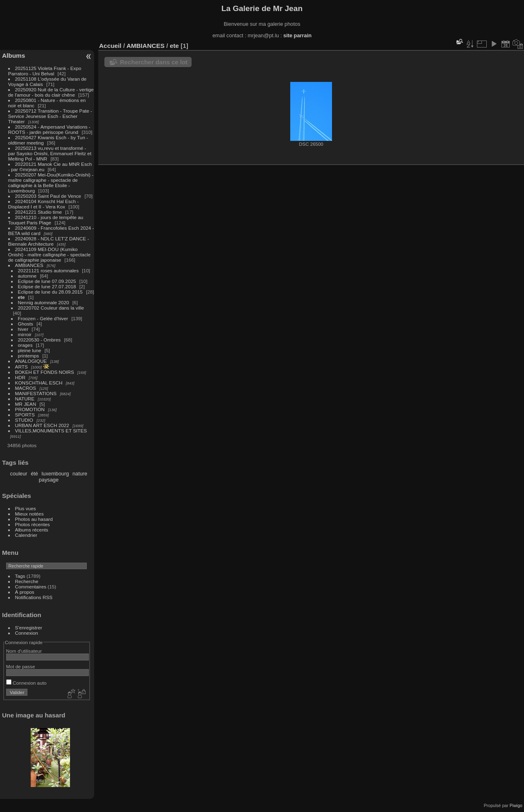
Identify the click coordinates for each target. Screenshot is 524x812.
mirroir (25, 334)
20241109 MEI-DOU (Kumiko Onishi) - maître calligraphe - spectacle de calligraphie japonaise (49, 254)
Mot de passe (21, 666)
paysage (49, 480)
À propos (25, 592)
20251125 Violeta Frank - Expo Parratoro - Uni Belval (45, 71)
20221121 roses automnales (48, 270)
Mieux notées (29, 514)
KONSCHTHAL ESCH (39, 383)
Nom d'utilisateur (24, 651)
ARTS (21, 367)
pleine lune (30, 350)
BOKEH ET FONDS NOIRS (45, 372)
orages (25, 345)
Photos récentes (33, 524)
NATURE (25, 399)
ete (21, 297)
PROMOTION (30, 409)
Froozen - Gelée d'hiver (43, 318)
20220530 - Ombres (40, 340)
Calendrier (26, 535)
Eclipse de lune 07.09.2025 (47, 281)
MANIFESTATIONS (36, 393)
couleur (19, 474)
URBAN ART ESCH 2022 (42, 425)
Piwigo (516, 805)
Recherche (27, 581)
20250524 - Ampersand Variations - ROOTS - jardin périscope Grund (49, 129)
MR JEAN (26, 404)
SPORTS (25, 415)
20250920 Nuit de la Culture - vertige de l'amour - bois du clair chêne (51, 92)
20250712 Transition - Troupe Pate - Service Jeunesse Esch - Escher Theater (50, 116)
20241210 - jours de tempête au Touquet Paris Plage (46, 220)
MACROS (26, 388)
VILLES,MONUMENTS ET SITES (51, 431)
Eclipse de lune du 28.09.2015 (50, 292)
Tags (20, 576)
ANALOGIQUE (31, 361)
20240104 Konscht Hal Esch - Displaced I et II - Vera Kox (43, 204)
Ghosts (26, 324)
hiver (23, 329)
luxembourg (55, 474)
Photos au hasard (34, 519)
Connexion (27, 633)
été (34, 474)
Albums (14, 55)
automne (27, 276)
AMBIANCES (29, 265)
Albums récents (32, 530)
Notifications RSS (34, 597)
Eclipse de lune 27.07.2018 (47, 286)
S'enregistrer (29, 628)
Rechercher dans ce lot (154, 62)
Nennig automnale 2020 (44, 302)
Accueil (110, 46)
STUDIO (24, 420)
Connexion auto (26, 683)
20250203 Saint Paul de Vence (48, 196)
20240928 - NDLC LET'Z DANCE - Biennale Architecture (49, 241)
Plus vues (26, 508)
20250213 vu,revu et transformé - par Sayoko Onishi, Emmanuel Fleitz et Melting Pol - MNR (50, 153)
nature (80, 474)
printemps (29, 356)
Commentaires (31, 587)
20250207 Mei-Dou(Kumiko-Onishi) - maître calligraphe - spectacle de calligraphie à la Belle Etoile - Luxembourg (51, 183)
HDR (20, 377)
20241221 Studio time (39, 212)
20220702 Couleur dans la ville (51, 308)
